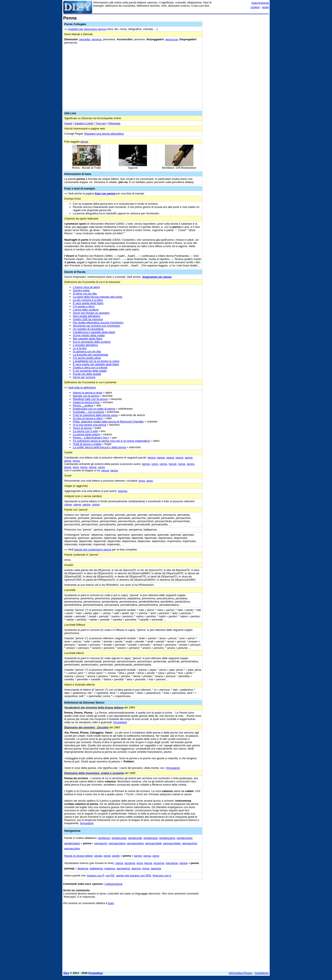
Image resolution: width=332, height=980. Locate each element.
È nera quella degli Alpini (88, 303)
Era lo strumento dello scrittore (92, 342)
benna (152, 458)
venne (93, 467)
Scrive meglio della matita (89, 335)
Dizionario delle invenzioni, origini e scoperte (94, 773)
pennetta (85, 39)
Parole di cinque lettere (79, 856)
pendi (107, 856)
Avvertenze (262, 973)
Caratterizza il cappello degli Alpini (94, 332)
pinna (68, 461)
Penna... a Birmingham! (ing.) (91, 438)
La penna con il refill (85, 431)
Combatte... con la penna (88, 412)
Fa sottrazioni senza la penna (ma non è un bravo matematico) (111, 441)
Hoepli (68, 123)
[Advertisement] (237, 80)
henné (173, 464)
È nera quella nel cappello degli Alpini (96, 364)
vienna (183, 863)
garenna (156, 868)
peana (170, 458)
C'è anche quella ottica (87, 358)
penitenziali (135, 838)
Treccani (101, 123)
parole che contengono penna (93, 549)
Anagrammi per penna (157, 277)
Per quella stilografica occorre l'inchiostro (98, 322)
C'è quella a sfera (84, 306)
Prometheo (96, 973)
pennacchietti (153, 843)
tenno (84, 467)
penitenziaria (167, 838)
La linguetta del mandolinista (90, 355)
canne (68, 504)
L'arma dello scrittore (86, 310)
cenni (155, 464)
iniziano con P (95, 876)
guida (265, 7)
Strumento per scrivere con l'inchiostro (96, 326)
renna (76, 461)
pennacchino (72, 848)
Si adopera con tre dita (87, 351)
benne (146, 464)
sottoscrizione (114, 884)
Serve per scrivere (84, 377)
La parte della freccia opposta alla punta (98, 297)
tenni (76, 467)
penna (84, 142)
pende (98, 856)
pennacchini (189, 843)
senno (191, 464)
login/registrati (260, 3)
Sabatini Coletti (84, 123)
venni (101, 467)
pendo (116, 856)
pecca (105, 470)
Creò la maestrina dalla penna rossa (95, 415)
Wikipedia (114, 123)
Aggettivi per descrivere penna (87, 29)
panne (87, 504)
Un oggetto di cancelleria (88, 329)
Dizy (66, 973)
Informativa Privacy (241, 973)
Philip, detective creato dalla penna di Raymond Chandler (108, 422)
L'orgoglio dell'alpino (85, 345)
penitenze (104, 838)
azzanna (130, 863)
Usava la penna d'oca (86, 402)
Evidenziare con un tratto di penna (94, 409)
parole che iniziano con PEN (134, 876)
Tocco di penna (82, 428)
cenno (163, 464)
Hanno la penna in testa (87, 393)
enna (142, 481)
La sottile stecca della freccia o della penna (99, 447)
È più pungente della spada (90, 371)
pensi (156, 856)
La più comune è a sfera (88, 300)
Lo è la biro (80, 348)
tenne (68, 467)
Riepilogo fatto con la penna (90, 399)
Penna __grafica (83, 405)
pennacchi (101, 843)
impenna (110, 868)
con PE (110, 876)
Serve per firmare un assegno (91, 313)
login (111, 903)
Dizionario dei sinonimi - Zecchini (86, 727)
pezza (114, 470)
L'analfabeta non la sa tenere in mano (96, 361)
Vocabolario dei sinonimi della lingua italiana (94, 707)
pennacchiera (117, 843)
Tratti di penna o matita (87, 444)
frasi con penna (105, 193)
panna (161, 458)
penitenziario (72, 843)
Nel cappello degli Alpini (87, 339)
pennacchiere (135, 843)
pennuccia (171, 39)
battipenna (96, 868)
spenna (123, 491)
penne (179, 458)
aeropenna (123, 868)
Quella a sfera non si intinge (90, 367)
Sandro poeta (81, 290)
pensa (189, 458)
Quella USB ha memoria (88, 319)
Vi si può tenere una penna (89, 425)
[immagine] (120, 722)
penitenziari (151, 838)
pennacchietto (172, 843)
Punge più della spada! (87, 374)
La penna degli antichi (86, 434)
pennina (97, 39)
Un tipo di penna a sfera (88, 418)
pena (150, 481)
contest (255, 7)
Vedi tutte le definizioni (82, 387)
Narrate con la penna (86, 396)
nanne (77, 504)
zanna (119, 863)
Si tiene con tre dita (85, 294)
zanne (96, 504)
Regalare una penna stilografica (104, 134)
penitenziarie (185, 838)
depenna (83, 868)
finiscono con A (162, 876)
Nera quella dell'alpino (87, 316)
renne (182, 464)
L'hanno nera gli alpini (86, 287)
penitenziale (119, 838)
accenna (159, 863)
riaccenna (172, 863)
